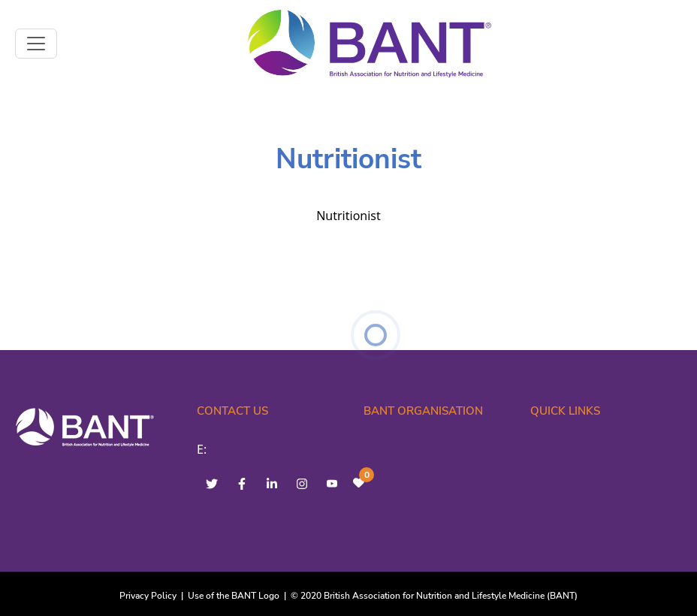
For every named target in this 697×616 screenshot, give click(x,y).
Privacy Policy (148, 596)
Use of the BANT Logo (234, 596)
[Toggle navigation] (36, 44)
